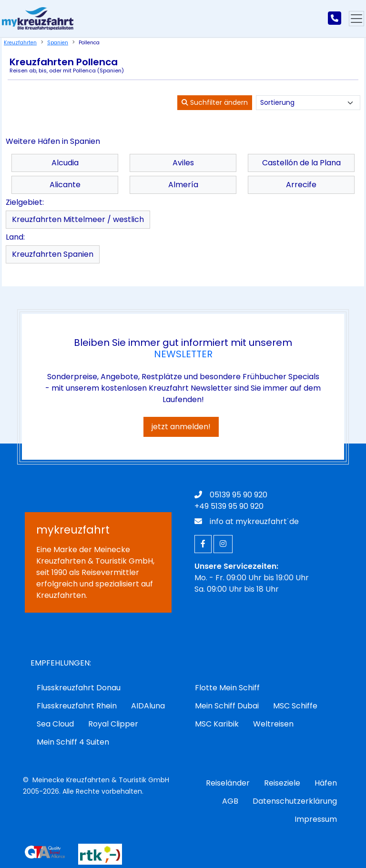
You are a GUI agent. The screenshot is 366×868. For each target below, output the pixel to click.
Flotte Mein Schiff (227, 688)
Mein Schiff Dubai (227, 706)
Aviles (183, 163)
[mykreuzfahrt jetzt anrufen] (335, 19)
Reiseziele (282, 783)
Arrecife (301, 185)
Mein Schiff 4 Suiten (73, 742)
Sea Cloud (55, 724)
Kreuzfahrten (20, 43)
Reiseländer (228, 783)
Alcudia (65, 163)
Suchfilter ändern (215, 102)
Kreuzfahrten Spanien (53, 254)
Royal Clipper (113, 724)
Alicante (65, 185)
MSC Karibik (217, 724)
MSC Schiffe (295, 706)
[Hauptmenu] (356, 19)
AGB (230, 801)
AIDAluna (148, 706)
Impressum (316, 819)
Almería (183, 185)
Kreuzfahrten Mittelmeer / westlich (78, 219)
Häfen (326, 783)
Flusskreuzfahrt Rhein (77, 706)
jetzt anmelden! (181, 427)
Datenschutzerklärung (295, 801)
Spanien (58, 43)
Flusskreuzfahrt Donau (79, 688)
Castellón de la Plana (301, 163)
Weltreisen (273, 724)
